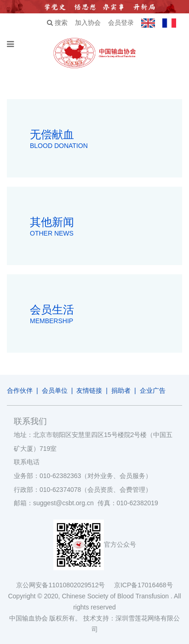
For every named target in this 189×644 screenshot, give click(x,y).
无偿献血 (106, 140)
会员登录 (121, 23)
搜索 (57, 23)
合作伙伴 (20, 390)
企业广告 (153, 390)
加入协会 (88, 23)
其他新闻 (106, 227)
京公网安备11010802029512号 (65, 585)
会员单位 (55, 390)
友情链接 (89, 390)
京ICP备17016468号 (143, 585)
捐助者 (121, 390)
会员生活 (106, 315)
